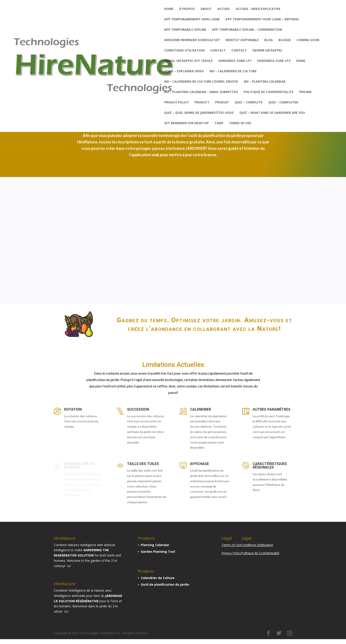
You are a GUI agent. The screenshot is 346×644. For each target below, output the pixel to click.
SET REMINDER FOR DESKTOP (186, 123)
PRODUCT (202, 103)
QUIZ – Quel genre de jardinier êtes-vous (199, 113)
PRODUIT (222, 103)
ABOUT (206, 9)
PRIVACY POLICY (176, 103)
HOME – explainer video (184, 71)
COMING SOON (308, 40)
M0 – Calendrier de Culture (233, 71)
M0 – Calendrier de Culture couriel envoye (201, 82)
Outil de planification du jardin (165, 584)
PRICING (305, 92)
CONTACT (218, 51)
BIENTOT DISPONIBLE (242, 40)
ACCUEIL (224, 9)
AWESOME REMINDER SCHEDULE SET (192, 40)
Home (169, 9)
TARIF (219, 123)
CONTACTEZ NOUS (257, 294)
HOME (301, 61)
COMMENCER (89, 292)
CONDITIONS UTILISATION (184, 51)
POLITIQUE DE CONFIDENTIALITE (269, 92)
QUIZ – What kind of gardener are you (272, 113)
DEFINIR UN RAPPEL (268, 51)
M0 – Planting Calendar (265, 82)
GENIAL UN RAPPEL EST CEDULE (188, 61)
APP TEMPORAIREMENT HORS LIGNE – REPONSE (262, 19)
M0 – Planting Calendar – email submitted (201, 92)
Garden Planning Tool (158, 552)
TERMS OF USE (240, 123)
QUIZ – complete (249, 103)
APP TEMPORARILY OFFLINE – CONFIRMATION (247, 30)
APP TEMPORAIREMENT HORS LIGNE (192, 19)
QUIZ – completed (283, 103)
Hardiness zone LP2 (274, 61)
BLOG (269, 40)
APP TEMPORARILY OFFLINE (185, 30)
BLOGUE (285, 40)
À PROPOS (187, 9)
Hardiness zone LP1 (235, 61)
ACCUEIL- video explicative (258, 9)
